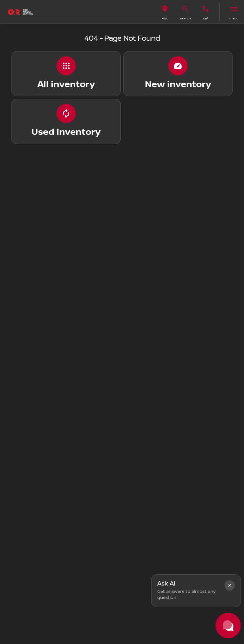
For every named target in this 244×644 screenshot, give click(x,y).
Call (206, 18)
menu (234, 18)
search (185, 18)
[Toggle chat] (228, 626)
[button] (165, 12)
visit (165, 18)
